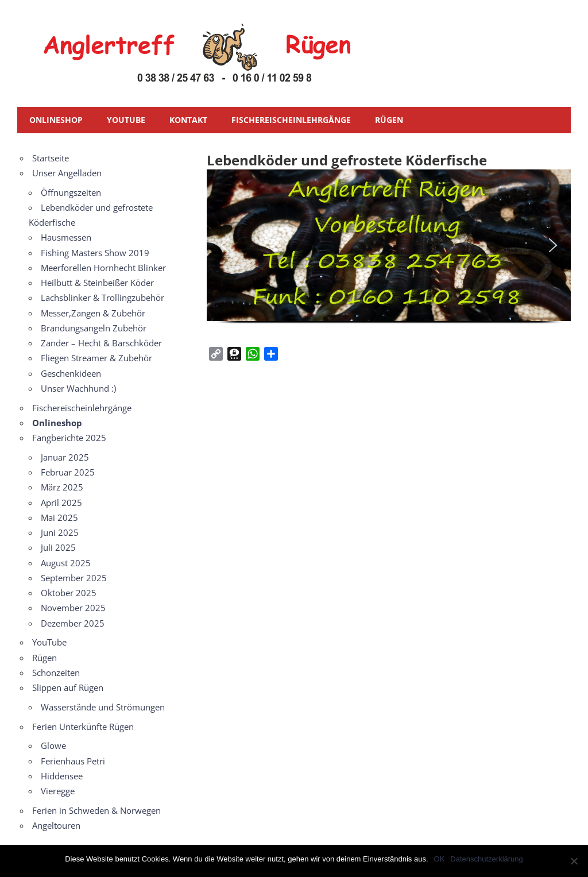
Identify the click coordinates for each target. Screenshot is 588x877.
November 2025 (73, 608)
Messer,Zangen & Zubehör (93, 313)
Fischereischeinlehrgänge (291, 120)
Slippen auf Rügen (68, 687)
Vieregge (58, 791)
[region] (389, 253)
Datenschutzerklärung (486, 859)
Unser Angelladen (67, 173)
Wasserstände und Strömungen (103, 707)
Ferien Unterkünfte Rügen (83, 727)
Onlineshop (56, 120)
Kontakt (188, 120)
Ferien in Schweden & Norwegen (96, 810)
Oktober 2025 (69, 593)
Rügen (389, 120)
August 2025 (66, 563)
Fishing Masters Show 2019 (95, 253)
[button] (225, 245)
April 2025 (61, 503)
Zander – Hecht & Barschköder (101, 343)
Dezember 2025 (73, 623)
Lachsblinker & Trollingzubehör (102, 298)
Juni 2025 (60, 532)
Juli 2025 (58, 547)
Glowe (53, 745)
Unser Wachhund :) (78, 388)
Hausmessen (66, 237)
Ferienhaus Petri (73, 761)
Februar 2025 (68, 472)
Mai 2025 (59, 517)
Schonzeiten (56, 673)
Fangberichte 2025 (69, 438)
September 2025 (74, 578)
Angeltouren (56, 825)
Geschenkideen (71, 373)
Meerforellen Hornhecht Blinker (103, 268)
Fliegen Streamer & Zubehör (96, 358)
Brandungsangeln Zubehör (94, 328)
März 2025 (62, 487)
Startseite (51, 158)
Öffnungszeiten (71, 192)
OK (440, 859)
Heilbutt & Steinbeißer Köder (97, 283)
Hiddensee (62, 776)
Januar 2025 (65, 457)
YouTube (126, 120)
